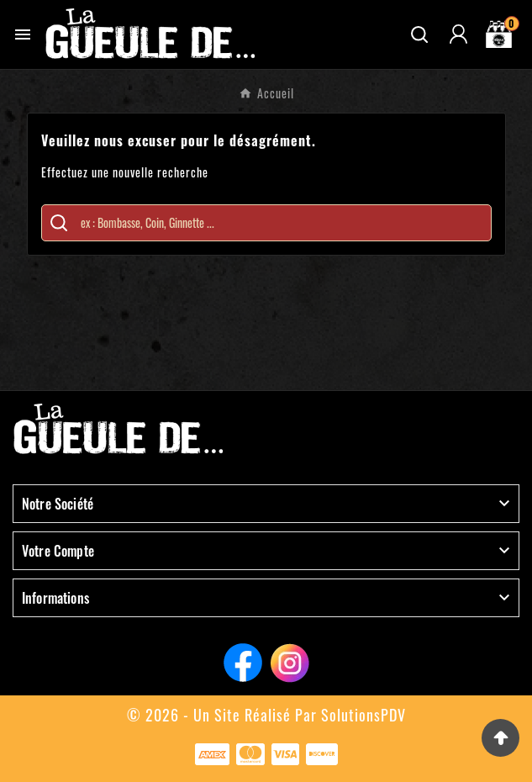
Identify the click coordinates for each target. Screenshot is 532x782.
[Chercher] (282, 223)
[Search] (59, 223)
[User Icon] (458, 34)
